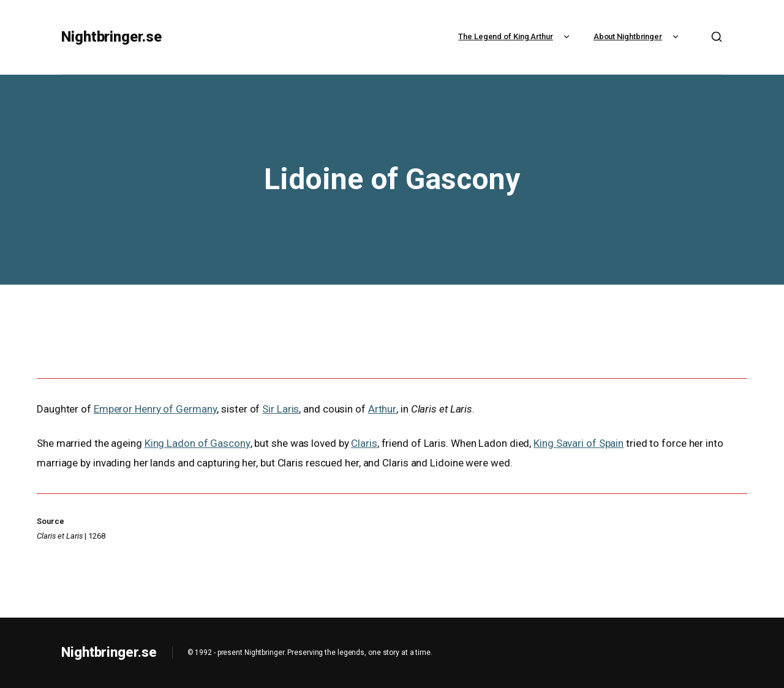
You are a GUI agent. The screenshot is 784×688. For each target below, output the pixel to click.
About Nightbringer (638, 36)
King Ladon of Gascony (197, 443)
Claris (363, 443)
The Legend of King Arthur (515, 36)
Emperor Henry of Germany (155, 409)
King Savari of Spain (578, 443)
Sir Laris (280, 409)
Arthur (381, 409)
